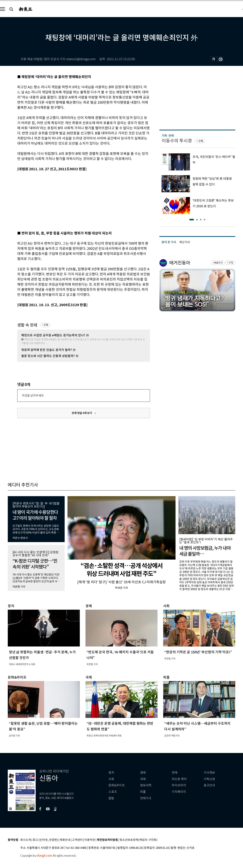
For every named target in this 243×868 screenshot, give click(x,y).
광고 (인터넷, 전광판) (45, 840)
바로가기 (218, 263)
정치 (111, 773)
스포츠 (113, 792)
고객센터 (77, 840)
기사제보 (209, 773)
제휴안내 (65, 840)
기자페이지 (179, 792)
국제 (143, 779)
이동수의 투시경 (177, 141)
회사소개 (26, 840)
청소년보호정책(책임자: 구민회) (138, 840)
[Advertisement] (74, 200)
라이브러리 (179, 785)
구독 (46, 325)
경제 (143, 773)
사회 (111, 779)
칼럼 (111, 798)
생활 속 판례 (27, 325)
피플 (143, 792)
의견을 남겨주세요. (33, 395)
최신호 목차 (179, 779)
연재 (175, 773)
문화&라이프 (117, 785)
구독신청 (209, 779)
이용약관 (90, 840)
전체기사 (146, 798)
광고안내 (209, 785)
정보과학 (146, 785)
